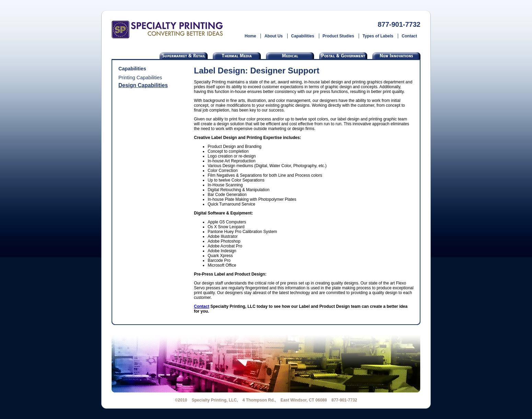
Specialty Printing (167, 30)
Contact (409, 36)
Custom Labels (396, 56)
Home (250, 36)
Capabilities (303, 36)
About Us (273, 36)
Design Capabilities (143, 85)
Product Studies (338, 36)
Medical (290, 56)
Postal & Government (343, 56)
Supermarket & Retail (184, 56)
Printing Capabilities (140, 78)
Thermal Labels (237, 56)
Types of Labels (378, 36)
